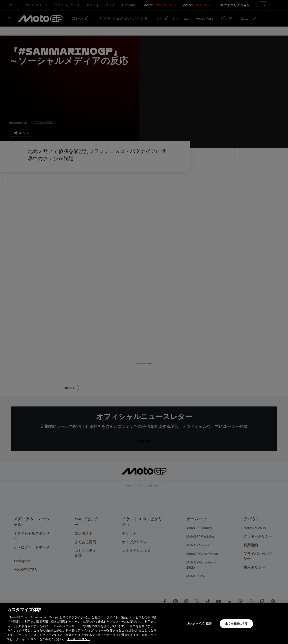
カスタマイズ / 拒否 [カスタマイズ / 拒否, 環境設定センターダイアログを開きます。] (199, 624)
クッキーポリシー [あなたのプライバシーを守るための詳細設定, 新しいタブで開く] (79, 639)
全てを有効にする (236, 624)
